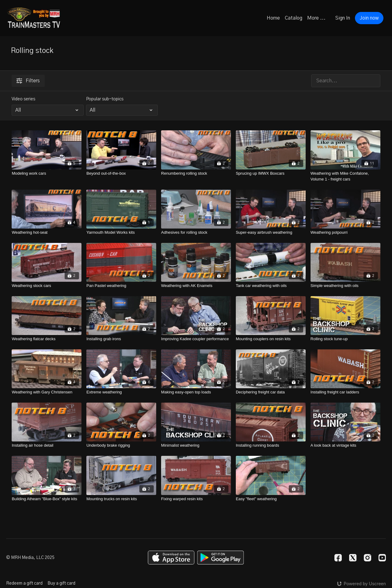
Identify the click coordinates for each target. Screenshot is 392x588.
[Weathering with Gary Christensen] (47, 392)
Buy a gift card (61, 583)
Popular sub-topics (105, 99)
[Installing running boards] (271, 445)
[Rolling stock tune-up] (345, 339)
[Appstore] (171, 558)
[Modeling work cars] (47, 173)
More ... (316, 18)
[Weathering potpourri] (345, 233)
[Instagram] (367, 558)
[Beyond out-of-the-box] (121, 173)
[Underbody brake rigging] (121, 445)
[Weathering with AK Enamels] (196, 286)
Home (273, 18)
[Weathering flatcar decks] (47, 339)
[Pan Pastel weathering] (121, 286)
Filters (28, 81)
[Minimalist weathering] (196, 445)
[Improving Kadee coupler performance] (196, 339)
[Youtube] (382, 558)
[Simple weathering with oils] (345, 286)
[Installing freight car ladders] (345, 392)
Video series (23, 99)
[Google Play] (221, 558)
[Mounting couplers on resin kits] (271, 339)
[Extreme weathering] (121, 392)
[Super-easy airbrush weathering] (271, 233)
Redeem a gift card (24, 583)
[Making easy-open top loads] (196, 392)
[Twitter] (353, 558)
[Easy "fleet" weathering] (271, 499)
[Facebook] (338, 558)
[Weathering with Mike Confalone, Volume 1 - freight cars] (345, 176)
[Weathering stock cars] (47, 286)
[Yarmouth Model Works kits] (121, 233)
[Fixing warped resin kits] (196, 499)
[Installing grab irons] (121, 339)
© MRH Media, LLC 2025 (30, 558)
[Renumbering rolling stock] (196, 173)
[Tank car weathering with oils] (271, 286)
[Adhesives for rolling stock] (196, 233)
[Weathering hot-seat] (47, 233)
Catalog (294, 18)
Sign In (343, 18)
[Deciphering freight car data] (271, 392)
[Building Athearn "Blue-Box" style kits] (47, 499)
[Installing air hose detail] (47, 445)
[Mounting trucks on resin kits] (121, 499)
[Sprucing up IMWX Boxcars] (271, 173)
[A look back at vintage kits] (345, 445)
